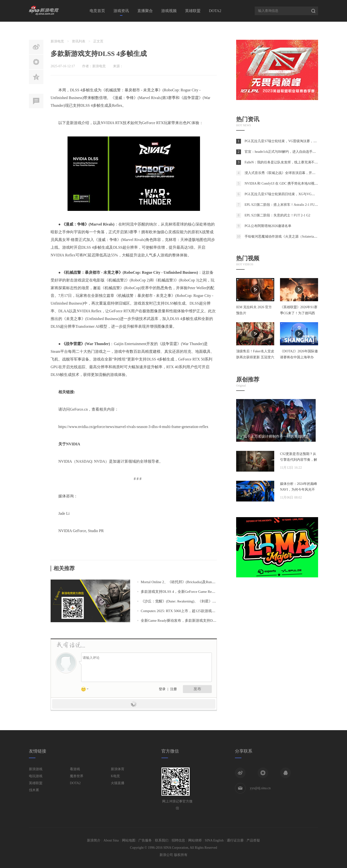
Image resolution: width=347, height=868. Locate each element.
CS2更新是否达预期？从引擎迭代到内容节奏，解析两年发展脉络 (299, 460)
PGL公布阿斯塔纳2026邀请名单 (268, 226)
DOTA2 (215, 11)
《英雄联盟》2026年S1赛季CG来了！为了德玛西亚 (299, 313)
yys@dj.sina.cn (260, 788)
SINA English (214, 840)
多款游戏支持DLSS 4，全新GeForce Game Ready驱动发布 (186, 592)
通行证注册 (235, 840)
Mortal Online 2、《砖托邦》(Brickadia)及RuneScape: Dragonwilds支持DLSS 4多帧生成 (208, 582)
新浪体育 (118, 769)
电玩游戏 (36, 776)
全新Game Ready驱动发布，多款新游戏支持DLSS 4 (181, 621)
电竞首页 (97, 11)
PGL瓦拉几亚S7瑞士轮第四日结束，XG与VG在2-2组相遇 (287, 194)
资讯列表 (79, 41)
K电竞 (115, 776)
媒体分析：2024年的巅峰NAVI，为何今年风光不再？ (299, 490)
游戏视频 (169, 11)
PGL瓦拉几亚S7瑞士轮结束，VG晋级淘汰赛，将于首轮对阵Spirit (293, 141)
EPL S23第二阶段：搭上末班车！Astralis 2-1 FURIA (283, 205)
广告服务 (145, 840)
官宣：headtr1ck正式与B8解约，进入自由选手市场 (282, 152)
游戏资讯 (121, 11)
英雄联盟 (193, 11)
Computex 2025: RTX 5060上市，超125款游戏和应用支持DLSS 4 (191, 611)
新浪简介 (94, 840)
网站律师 (195, 840)
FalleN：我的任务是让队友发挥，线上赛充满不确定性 (285, 162)
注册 (173, 689)
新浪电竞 (57, 41)
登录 (162, 689)
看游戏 (75, 769)
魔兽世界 (77, 776)
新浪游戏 (36, 769)
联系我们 (162, 840)
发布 (197, 689)
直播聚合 (145, 11)
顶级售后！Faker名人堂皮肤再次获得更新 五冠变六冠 (255, 357)
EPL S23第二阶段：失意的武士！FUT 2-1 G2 (277, 215)
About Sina (111, 840)
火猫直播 (118, 783)
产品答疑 (253, 840)
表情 (87, 690)
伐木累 (34, 790)
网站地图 (129, 840)
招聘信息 (178, 840)
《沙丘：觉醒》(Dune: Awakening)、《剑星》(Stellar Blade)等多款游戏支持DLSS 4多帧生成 (213, 601)
